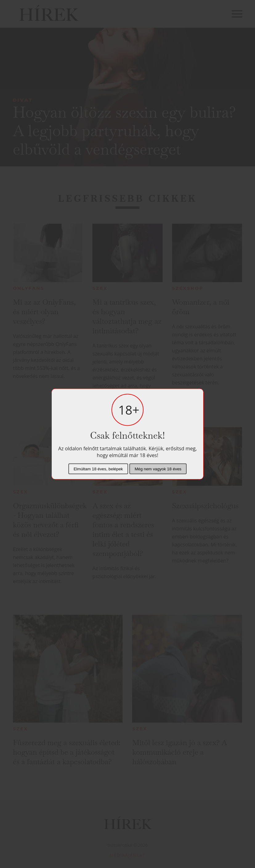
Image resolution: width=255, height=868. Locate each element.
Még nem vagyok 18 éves (158, 469)
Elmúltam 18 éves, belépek (98, 469)
